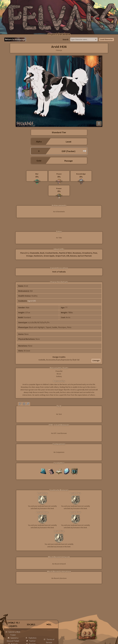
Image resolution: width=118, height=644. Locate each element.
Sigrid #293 (32, 301)
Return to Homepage (15, 39)
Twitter (32, 641)
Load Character (106, 39)
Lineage (96, 360)
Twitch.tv (32, 638)
